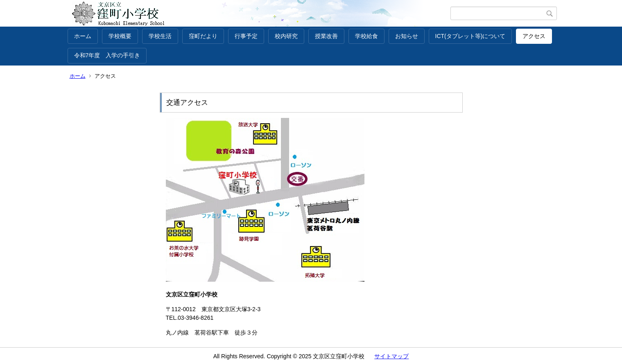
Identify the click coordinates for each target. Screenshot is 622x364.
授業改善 (326, 36)
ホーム (83, 36)
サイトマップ (391, 356)
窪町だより (203, 36)
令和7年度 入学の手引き (107, 55)
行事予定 (246, 36)
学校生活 (160, 36)
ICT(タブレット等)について (470, 36)
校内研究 (286, 36)
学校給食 (366, 36)
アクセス (534, 36)
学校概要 (120, 36)
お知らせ (407, 36)
